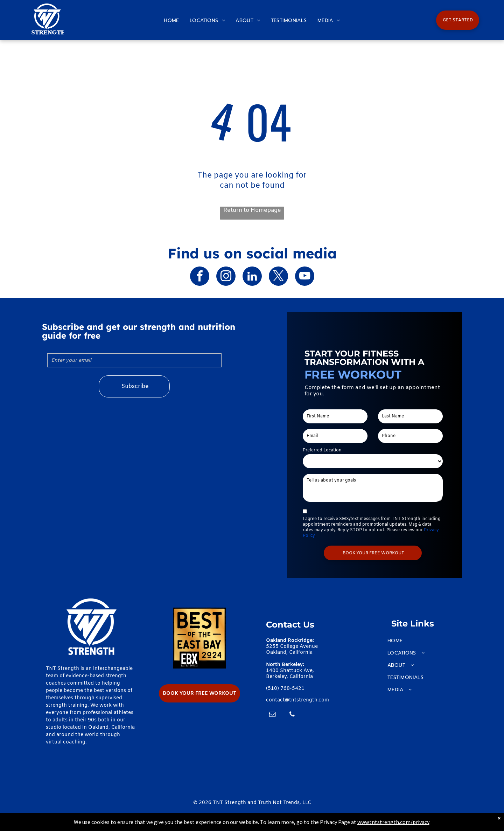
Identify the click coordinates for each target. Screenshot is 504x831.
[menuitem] (171, 20)
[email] (272, 715)
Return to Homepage (252, 210)
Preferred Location (322, 450)
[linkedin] (252, 277)
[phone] (292, 715)
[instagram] (226, 277)
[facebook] (200, 277)
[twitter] (278, 277)
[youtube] (305, 277)
